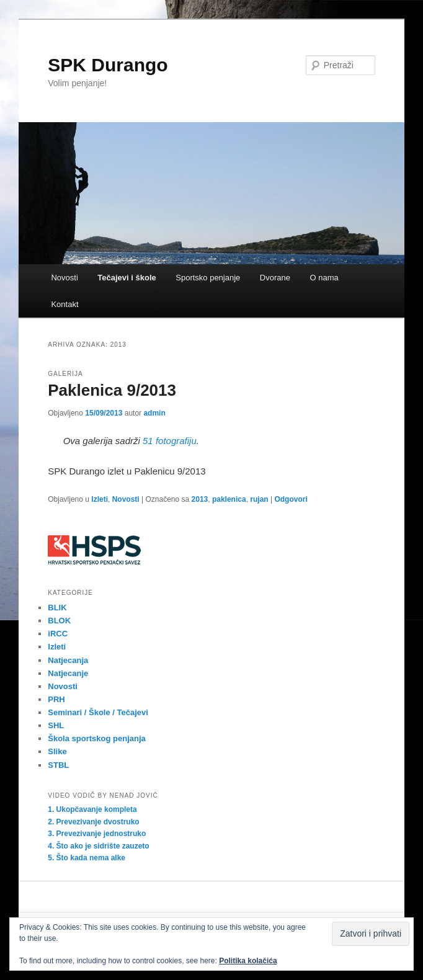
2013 (200, 499)
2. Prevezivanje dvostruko (93, 822)
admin (154, 413)
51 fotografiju (170, 441)
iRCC (58, 634)
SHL (56, 725)
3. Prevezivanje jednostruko (97, 834)
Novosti (64, 278)
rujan (259, 499)
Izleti (100, 499)
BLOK (59, 621)
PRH (56, 699)
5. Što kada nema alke (87, 858)
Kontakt (65, 304)
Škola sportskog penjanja (97, 738)
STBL (58, 765)
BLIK (57, 608)
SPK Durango (108, 65)
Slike (57, 751)
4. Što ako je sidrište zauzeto (98, 846)
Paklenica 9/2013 (112, 390)
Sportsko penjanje (208, 278)
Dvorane (275, 278)
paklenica (229, 499)
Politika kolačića (248, 961)
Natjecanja (68, 660)
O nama (324, 278)
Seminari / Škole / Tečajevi (98, 712)
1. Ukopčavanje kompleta (92, 809)
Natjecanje (68, 673)
